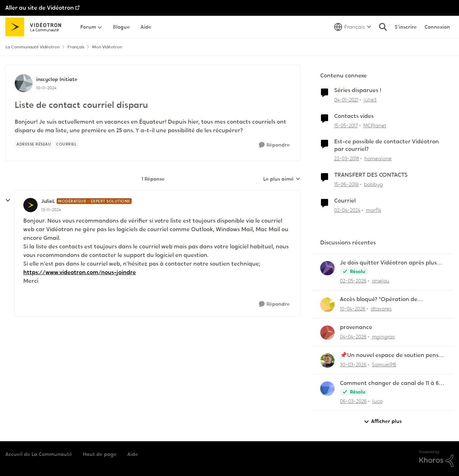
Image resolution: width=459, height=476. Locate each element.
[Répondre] (274, 145)
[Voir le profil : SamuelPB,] (327, 361)
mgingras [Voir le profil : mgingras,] (383, 337)
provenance (356, 327)
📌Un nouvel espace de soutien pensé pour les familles (391, 355)
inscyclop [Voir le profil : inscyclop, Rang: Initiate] (47, 79)
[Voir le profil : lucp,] (327, 389)
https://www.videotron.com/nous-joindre (80, 272)
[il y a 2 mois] (353, 281)
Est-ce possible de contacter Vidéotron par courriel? (387, 145)
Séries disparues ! (358, 90)
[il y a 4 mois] (353, 401)
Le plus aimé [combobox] (282, 179)
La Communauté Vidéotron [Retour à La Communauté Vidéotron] (32, 47)
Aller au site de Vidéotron (40, 8)
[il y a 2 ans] (347, 210)
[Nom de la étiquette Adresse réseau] (34, 144)
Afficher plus (383, 421)
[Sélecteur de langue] (353, 27)
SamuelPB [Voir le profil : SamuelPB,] (384, 365)
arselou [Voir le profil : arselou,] (381, 281)
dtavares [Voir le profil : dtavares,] (381, 309)
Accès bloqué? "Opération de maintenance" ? (379, 299)
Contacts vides (354, 116)
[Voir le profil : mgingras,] (327, 333)
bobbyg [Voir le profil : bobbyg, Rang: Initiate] (373, 184)
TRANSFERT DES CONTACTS (371, 175)
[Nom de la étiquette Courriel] (67, 144)
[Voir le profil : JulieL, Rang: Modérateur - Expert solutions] (30, 205)
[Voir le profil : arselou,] (327, 268)
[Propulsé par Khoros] (436, 459)
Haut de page (100, 454)
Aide (133, 454)
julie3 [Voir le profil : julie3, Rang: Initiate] (370, 100)
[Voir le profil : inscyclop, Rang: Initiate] (24, 83)
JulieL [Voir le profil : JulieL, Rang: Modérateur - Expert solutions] (48, 201)
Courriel (345, 201)
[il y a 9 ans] (346, 125)
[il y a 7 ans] (346, 184)
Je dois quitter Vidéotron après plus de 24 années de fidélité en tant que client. (389, 263)
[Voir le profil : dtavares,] (327, 305)
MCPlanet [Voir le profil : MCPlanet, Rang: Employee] (375, 125)
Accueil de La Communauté (39, 454)
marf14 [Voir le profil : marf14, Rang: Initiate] (373, 210)
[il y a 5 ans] (346, 100)
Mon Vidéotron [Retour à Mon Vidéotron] (107, 47)
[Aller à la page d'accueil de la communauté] (36, 27)
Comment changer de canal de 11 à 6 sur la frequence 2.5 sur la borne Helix (391, 383)
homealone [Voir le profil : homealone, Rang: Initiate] (378, 158)
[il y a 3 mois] (353, 309)
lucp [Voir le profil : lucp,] (377, 401)
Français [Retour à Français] (76, 47)
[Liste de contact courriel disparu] (51, 210)
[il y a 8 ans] (347, 159)
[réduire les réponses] (8, 200)
